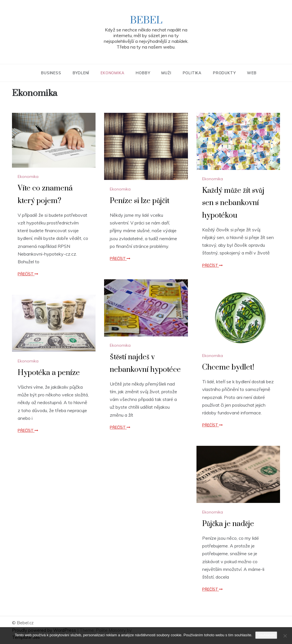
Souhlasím (266, 635)
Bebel (146, 21)
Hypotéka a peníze (49, 373)
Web (252, 73)
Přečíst (28, 274)
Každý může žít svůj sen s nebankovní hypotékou (233, 203)
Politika (192, 73)
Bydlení (81, 73)
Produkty (224, 73)
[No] (285, 636)
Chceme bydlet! (228, 367)
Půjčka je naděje (228, 524)
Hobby (143, 73)
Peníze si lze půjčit (140, 201)
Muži (166, 73)
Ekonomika (112, 73)
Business (51, 73)
